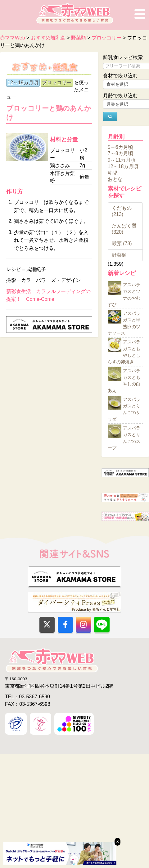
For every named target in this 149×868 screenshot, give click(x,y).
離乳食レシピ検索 (123, 57)
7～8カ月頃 (120, 153)
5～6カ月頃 (120, 147)
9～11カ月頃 (122, 160)
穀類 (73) (122, 243)
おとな (115, 179)
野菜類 (119, 255)
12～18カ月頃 (23, 83)
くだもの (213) (122, 211)
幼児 (113, 173)
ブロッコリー (57, 83)
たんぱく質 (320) (124, 229)
